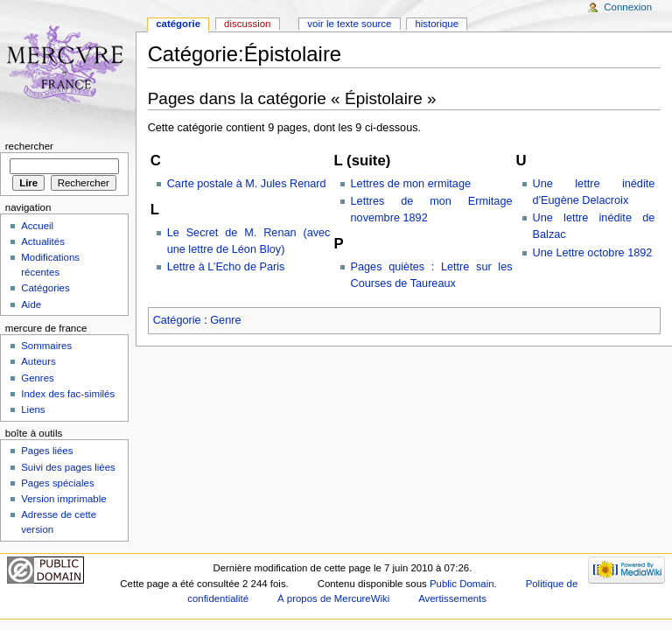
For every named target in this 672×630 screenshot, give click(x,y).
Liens (33, 409)
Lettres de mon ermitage (411, 184)
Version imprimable (63, 499)
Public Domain (462, 584)
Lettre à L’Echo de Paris (226, 267)
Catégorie (177, 320)
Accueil (37, 226)
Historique (437, 24)
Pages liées (47, 451)
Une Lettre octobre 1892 (593, 253)
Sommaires (46, 346)
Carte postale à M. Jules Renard (247, 184)
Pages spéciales (57, 483)
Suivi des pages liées (68, 467)
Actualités (43, 241)
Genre (225, 320)
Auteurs (38, 361)
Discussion (247, 24)
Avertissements (452, 598)
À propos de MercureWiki (333, 598)
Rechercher (29, 146)
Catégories (45, 288)
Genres (38, 378)
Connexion (628, 7)
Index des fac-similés (68, 394)
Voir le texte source (349, 24)
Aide (31, 304)
